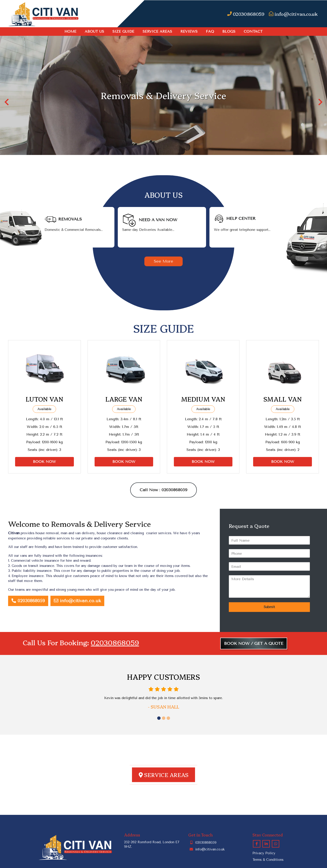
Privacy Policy (264, 853)
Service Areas (157, 31)
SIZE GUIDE (123, 31)
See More (163, 261)
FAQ (210, 31)
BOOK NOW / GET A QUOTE (254, 643)
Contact (253, 31)
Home (70, 31)
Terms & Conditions (268, 860)
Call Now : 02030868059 (163, 490)
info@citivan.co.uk (77, 601)
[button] (7, 102)
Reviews (189, 31)
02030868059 (28, 601)
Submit (269, 607)
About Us (94, 31)
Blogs (229, 31)
